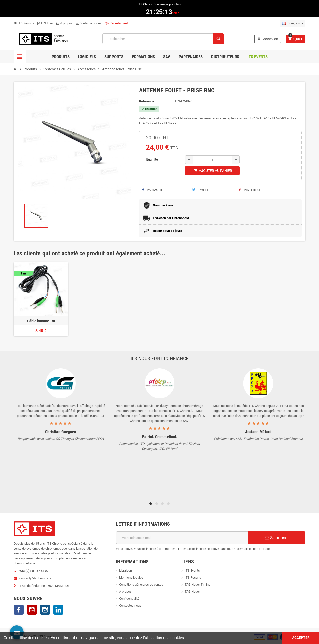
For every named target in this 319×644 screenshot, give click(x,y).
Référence (147, 101)
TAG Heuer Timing (198, 585)
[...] (39, 563)
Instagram (45, 610)
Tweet (200, 190)
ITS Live (45, 23)
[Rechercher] (163, 39)
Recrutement (116, 23)
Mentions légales (131, 578)
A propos (64, 23)
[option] (41, 299)
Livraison (125, 571)
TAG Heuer (192, 592)
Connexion (268, 39)
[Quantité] (212, 160)
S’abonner (277, 538)
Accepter (301, 638)
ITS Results (24, 23)
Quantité (152, 159)
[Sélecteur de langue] (293, 23)
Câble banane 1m (41, 321)
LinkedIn (58, 610)
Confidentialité (129, 598)
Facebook (19, 610)
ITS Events (192, 571)
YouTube (32, 610)
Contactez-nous (89, 23)
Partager (152, 190)
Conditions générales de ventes (141, 585)
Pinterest (250, 190)
